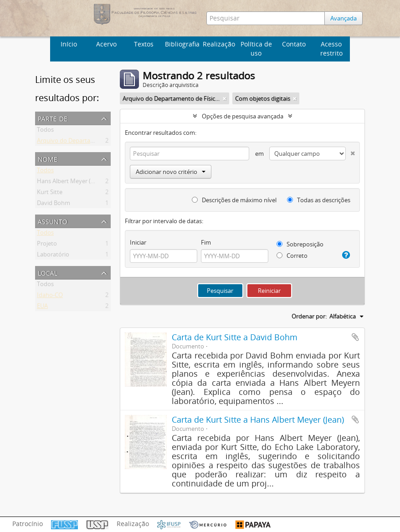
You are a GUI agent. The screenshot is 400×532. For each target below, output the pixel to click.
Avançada (344, 18)
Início (69, 44)
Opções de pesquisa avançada (243, 116)
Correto (292, 256)
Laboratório (53, 256)
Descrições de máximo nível (234, 200)
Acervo (106, 44)
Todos (45, 131)
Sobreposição (300, 244)
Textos (144, 44)
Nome (48, 158)
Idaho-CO (50, 297)
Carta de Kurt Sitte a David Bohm (235, 337)
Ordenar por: (309, 316)
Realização (219, 44)
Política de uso (256, 49)
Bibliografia (182, 44)
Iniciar (138, 242)
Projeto (47, 245)
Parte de (53, 118)
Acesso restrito (331, 49)
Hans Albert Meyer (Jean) (70, 183)
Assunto (53, 221)
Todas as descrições (319, 200)
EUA (42, 307)
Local (48, 272)
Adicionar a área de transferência (355, 337)
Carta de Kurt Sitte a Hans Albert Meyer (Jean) (258, 419)
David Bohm (54, 205)
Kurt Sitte (50, 194)
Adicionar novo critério (171, 172)
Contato (294, 44)
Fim (206, 242)
